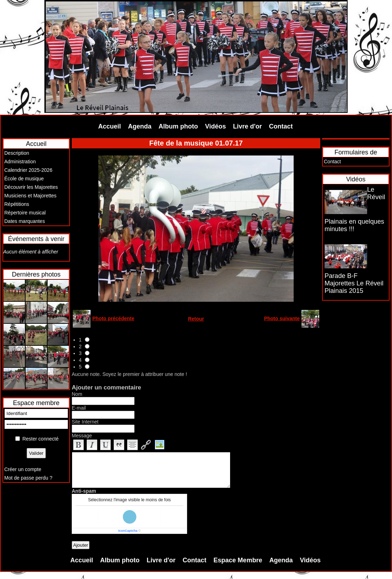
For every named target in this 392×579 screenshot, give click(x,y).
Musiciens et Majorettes (30, 196)
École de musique (24, 179)
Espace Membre (238, 560)
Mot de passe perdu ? (28, 478)
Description (17, 153)
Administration (20, 162)
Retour (196, 319)
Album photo (178, 126)
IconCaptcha (128, 531)
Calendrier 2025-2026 (28, 170)
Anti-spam (84, 491)
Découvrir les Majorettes (31, 187)
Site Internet (85, 422)
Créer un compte (23, 469)
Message (82, 436)
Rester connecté (40, 439)
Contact (281, 126)
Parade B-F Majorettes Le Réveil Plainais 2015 (354, 283)
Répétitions (17, 204)
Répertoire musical (25, 213)
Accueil (110, 126)
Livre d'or (247, 126)
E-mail (79, 408)
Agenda (140, 126)
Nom (77, 394)
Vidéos (216, 126)
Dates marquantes (24, 221)
